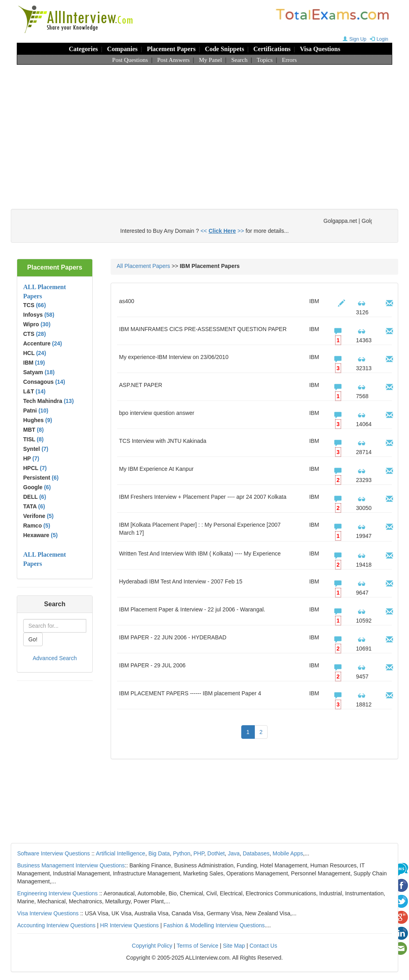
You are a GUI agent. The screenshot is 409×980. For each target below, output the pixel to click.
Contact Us (263, 946)
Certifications (272, 49)
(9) (49, 420)
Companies (122, 49)
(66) (41, 305)
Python (182, 853)
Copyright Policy (152, 946)
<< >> (222, 231)
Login (378, 39)
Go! (33, 639)
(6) (55, 478)
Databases (256, 853)
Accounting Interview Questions (56, 925)
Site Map (234, 946)
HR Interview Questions (130, 925)
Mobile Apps (288, 853)
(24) (57, 343)
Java (234, 853)
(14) (60, 382)
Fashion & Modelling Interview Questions (214, 925)
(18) (50, 372)
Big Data (159, 853)
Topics (265, 60)
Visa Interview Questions (48, 913)
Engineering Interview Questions (58, 893)
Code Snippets (224, 49)
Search (239, 60)
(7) (45, 449)
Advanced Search (55, 658)
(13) (69, 401)
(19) (40, 363)
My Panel (210, 60)
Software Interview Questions (54, 853)
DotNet (216, 853)
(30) (45, 324)
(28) (41, 334)
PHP (199, 853)
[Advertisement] (204, 129)
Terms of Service (197, 946)
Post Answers (174, 60)
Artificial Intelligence (121, 853)
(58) (49, 315)
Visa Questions (320, 49)
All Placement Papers (143, 266)
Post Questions (130, 60)
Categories (83, 49)
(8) (40, 430)
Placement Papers (171, 49)
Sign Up (354, 39)
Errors (290, 60)
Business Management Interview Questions (71, 865)
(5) (50, 516)
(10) (43, 411)
